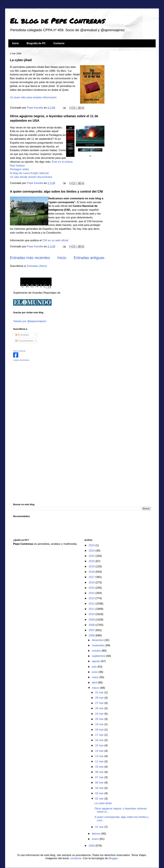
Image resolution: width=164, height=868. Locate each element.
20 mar (100, 719)
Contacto (59, 43)
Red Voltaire (17, 166)
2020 (92, 561)
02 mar (100, 799)
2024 (92, 545)
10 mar (100, 767)
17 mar (100, 735)
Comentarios (24, 341)
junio (95, 672)
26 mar (100, 708)
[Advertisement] (33, 386)
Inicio (16, 43)
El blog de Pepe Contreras (57, 21)
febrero (97, 834)
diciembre (98, 640)
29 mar (100, 698)
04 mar (100, 788)
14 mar (100, 751)
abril (95, 683)
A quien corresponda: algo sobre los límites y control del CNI (56, 191)
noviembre (99, 645)
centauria (76, 858)
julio (95, 667)
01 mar (100, 827)
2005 (92, 846)
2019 (92, 566)
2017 (92, 577)
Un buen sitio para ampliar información (33, 97)
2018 (92, 572)
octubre (97, 651)
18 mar (100, 730)
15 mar (100, 745)
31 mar (100, 692)
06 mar (100, 783)
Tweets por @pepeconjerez (30, 321)
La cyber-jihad (21, 60)
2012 (92, 604)
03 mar (100, 793)
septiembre (99, 656)
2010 (92, 614)
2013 (92, 598)
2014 (92, 593)
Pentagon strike (19, 169)
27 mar (100, 703)
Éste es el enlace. (63, 162)
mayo (96, 677)
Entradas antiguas (89, 258)
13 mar (100, 756)
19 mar (100, 724)
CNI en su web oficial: (56, 240)
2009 (92, 620)
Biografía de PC (36, 43)
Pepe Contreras (19, 351)
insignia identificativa (21, 360)
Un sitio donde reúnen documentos (31, 177)
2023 (92, 551)
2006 (92, 635)
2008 (92, 625)
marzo (96, 688)
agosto (96, 661)
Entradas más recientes (30, 258)
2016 (92, 582)
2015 (92, 588)
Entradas (22, 335)
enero (96, 839)
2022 (92, 556)
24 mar (100, 714)
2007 (92, 630)
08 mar (100, 772)
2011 (92, 609)
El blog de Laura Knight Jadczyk (29, 173)
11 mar (100, 761)
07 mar (100, 777)
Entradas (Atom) (37, 266)
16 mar (100, 740)
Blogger (113, 858)
